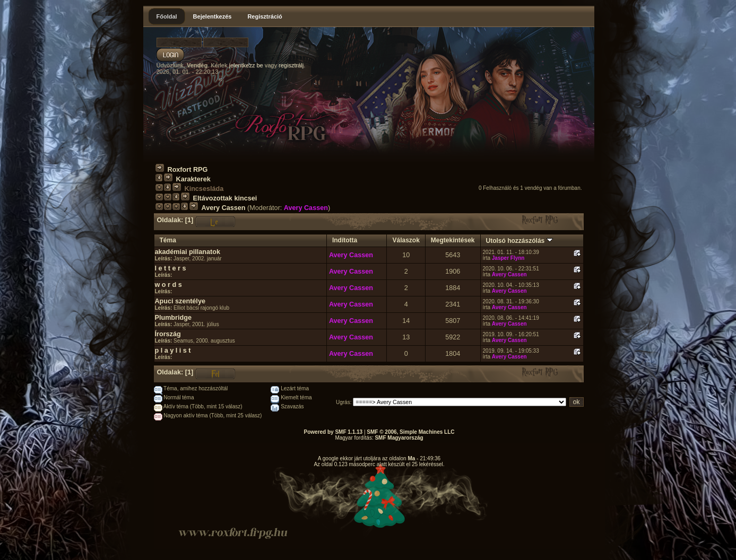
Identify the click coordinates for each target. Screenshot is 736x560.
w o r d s (168, 285)
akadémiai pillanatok (188, 252)
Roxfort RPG (188, 170)
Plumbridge (173, 318)
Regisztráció (265, 16)
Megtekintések (453, 240)
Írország (168, 334)
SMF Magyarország (399, 438)
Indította (345, 240)
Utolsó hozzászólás (519, 241)
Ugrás (343, 402)
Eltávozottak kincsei (225, 198)
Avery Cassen (224, 208)
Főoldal (167, 16)
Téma (168, 240)
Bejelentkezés (213, 16)
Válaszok (406, 240)
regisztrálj (291, 65)
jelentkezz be (246, 65)
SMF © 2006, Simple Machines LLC (410, 432)
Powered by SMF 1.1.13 (334, 432)
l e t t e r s (171, 268)
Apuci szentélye (180, 301)
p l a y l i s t (173, 351)
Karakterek (193, 179)
